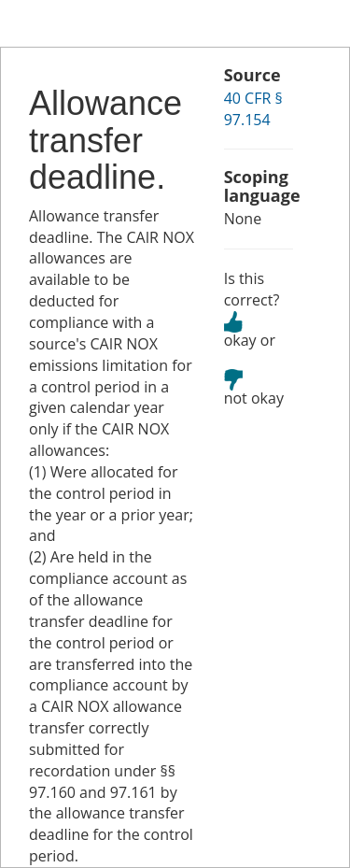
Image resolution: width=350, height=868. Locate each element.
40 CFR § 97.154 (253, 109)
